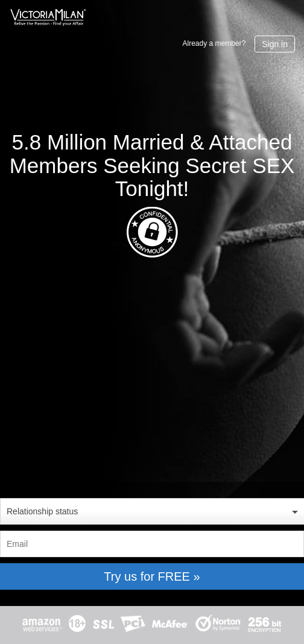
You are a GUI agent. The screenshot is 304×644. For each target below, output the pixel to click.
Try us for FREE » (152, 576)
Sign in (275, 44)
